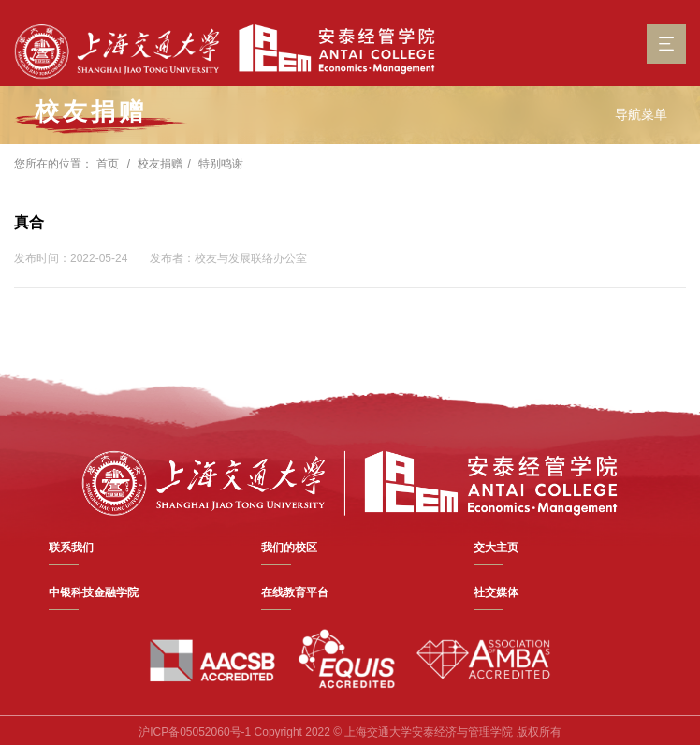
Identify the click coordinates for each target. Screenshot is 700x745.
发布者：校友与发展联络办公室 (228, 258)
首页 (108, 164)
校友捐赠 (160, 164)
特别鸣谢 (221, 164)
